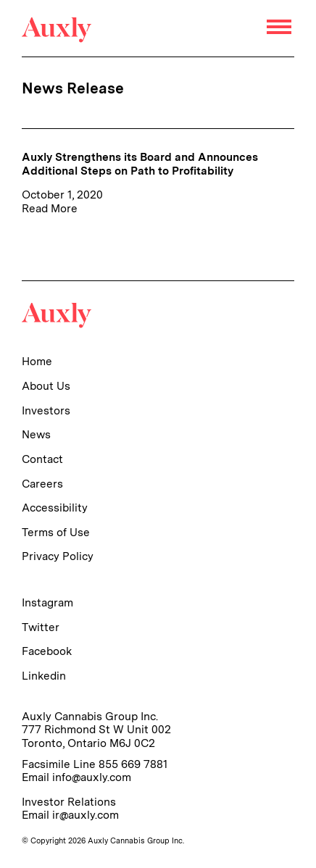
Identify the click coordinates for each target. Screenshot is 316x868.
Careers (42, 484)
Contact (42, 459)
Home (37, 361)
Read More (50, 208)
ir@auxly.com (86, 815)
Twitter (41, 627)
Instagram (47, 602)
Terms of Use (56, 532)
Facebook (47, 651)
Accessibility (55, 508)
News (36, 434)
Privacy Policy (58, 556)
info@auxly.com (92, 777)
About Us (46, 386)
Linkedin (44, 676)
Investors (46, 410)
